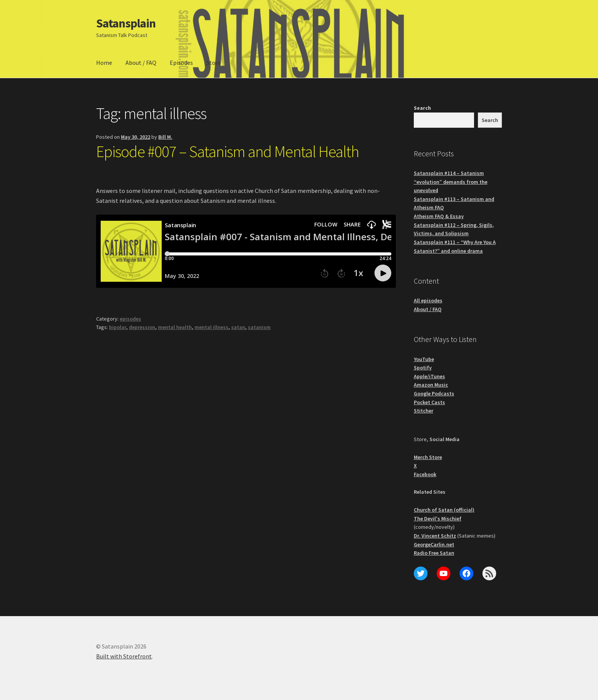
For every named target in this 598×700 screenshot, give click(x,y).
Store (214, 63)
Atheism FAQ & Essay (439, 216)
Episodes (181, 63)
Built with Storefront (124, 656)
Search (422, 108)
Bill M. (165, 137)
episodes (130, 319)
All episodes (428, 300)
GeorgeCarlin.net (434, 544)
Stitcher (424, 411)
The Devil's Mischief (438, 519)
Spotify (423, 368)
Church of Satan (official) (444, 510)
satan (238, 327)
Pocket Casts (429, 402)
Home (104, 63)
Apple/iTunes (429, 376)
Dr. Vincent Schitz (435, 536)
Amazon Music (431, 385)
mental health (175, 327)
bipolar (118, 327)
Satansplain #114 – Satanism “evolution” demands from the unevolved (451, 182)
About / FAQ (141, 63)
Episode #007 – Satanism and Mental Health (227, 151)
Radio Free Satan (434, 553)
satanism (259, 327)
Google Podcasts (434, 393)
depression (142, 327)
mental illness (211, 327)
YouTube (424, 359)
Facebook (425, 474)
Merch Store (428, 457)
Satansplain (126, 23)
